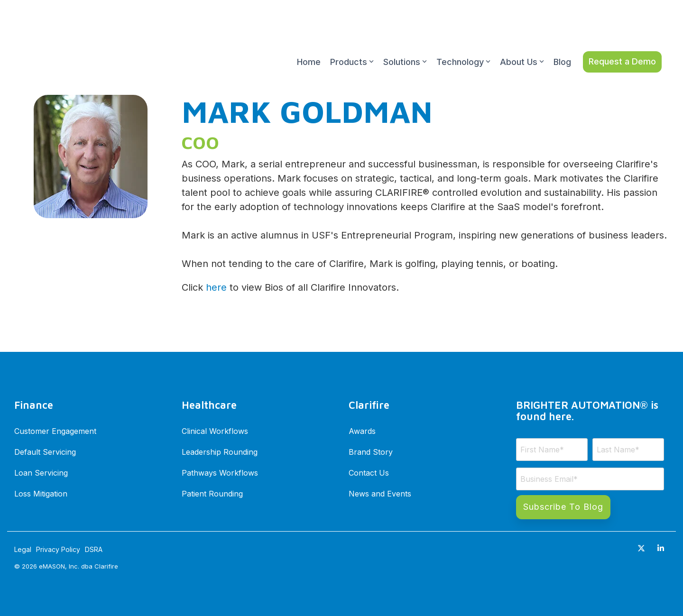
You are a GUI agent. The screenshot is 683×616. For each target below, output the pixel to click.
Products (352, 40)
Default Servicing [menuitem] (45, 451)
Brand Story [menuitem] (371, 451)
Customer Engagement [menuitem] (55, 431)
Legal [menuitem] (23, 549)
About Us (522, 40)
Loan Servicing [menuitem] (41, 472)
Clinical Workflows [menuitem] (215, 431)
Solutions (405, 40)
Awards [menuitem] (362, 431)
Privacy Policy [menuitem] (58, 549)
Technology (463, 40)
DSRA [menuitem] (94, 549)
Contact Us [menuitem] (369, 472)
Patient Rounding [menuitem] (212, 493)
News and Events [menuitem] (380, 493)
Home (309, 40)
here (216, 287)
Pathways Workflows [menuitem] (220, 472)
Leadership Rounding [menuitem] (220, 451)
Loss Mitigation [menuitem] (41, 493)
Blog (562, 40)
